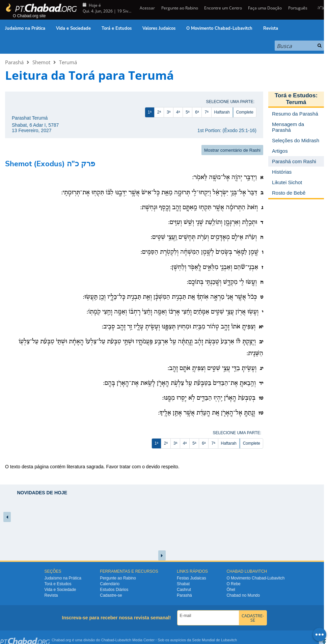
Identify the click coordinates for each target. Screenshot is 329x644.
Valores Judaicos (159, 28)
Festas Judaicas (191, 578)
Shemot (41, 62)
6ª (197, 112)
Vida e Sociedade (73, 28)
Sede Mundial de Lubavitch (214, 640)
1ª (150, 112)
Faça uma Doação (265, 8)
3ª (169, 112)
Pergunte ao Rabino (180, 8)
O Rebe (233, 584)
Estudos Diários (114, 590)
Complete (245, 112)
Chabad (108, 640)
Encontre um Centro (223, 8)
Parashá (14, 62)
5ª (187, 112)
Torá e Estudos (117, 28)
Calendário (110, 584)
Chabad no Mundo (243, 595)
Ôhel (231, 590)
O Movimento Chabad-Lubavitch (219, 28)
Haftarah (222, 112)
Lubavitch (123, 640)
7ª (206, 112)
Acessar (147, 8)
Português (298, 8)
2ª (159, 112)
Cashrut (184, 590)
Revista (271, 28)
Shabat (183, 584)
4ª (178, 112)
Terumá (68, 62)
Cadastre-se (111, 595)
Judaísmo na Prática (25, 28)
